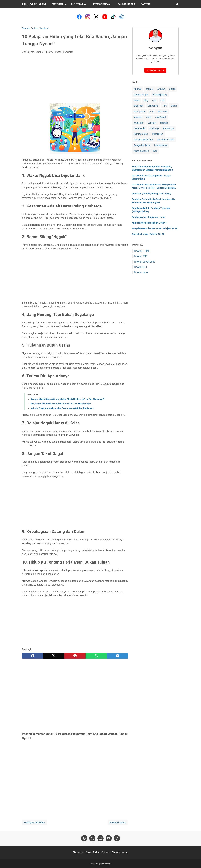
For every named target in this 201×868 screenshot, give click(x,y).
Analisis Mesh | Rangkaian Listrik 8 (149, 223)
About (125, 852)
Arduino (161, 89)
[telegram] (117, 656)
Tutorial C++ (140, 267)
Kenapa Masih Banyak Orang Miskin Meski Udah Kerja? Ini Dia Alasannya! (67, 399)
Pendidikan (158, 134)
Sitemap (116, 852)
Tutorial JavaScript (144, 262)
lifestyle (164, 123)
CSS (162, 100)
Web (155, 151)
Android (138, 89)
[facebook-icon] (84, 838)
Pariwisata (168, 128)
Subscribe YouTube (155, 70)
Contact (105, 852)
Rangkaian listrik (142, 145)
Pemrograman (102, 4)
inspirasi (138, 117)
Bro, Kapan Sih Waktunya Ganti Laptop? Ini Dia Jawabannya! (61, 404)
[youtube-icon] (109, 838)
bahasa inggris (141, 95)
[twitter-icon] (92, 838)
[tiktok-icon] (117, 838)
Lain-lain (152, 123)
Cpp (154, 100)
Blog (146, 100)
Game (174, 106)
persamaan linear (166, 140)
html (152, 111)
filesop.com (34, 4)
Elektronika (78, 4)
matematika (140, 128)
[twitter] (54, 656)
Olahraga (154, 128)
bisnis (137, 100)
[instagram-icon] (100, 838)
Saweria (146, 4)
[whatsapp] (96, 656)
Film (165, 106)
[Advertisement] (75, 79)
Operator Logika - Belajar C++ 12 (148, 234)
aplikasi (149, 89)
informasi (163, 111)
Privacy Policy (92, 852)
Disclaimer (78, 852)
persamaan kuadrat (143, 140)
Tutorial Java (141, 272)
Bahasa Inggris (127, 4)
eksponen (139, 106)
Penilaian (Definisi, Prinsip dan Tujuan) (151, 194)
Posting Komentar (64, 52)
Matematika (59, 4)
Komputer (139, 123)
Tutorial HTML (142, 251)
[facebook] (33, 656)
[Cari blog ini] (177, 4)
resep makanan (141, 151)
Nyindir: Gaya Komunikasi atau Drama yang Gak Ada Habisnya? (62, 408)
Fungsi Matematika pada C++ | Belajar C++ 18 (155, 228)
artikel (172, 89)
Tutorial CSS (141, 256)
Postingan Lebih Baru (34, 822)
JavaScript (161, 117)
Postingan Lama (118, 822)
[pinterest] (75, 656)
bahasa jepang (160, 95)
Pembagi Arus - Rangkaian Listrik (148, 217)
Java (149, 117)
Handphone (140, 111)
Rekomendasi (161, 145)
